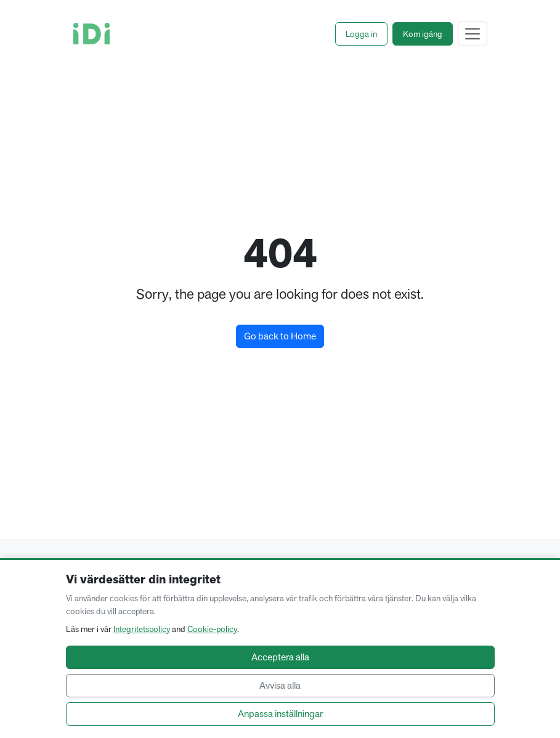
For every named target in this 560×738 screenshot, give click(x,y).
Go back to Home (280, 336)
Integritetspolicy (142, 629)
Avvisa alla (280, 685)
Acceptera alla (280, 657)
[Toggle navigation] (473, 34)
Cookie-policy (212, 629)
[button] (361, 34)
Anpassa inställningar (280, 714)
